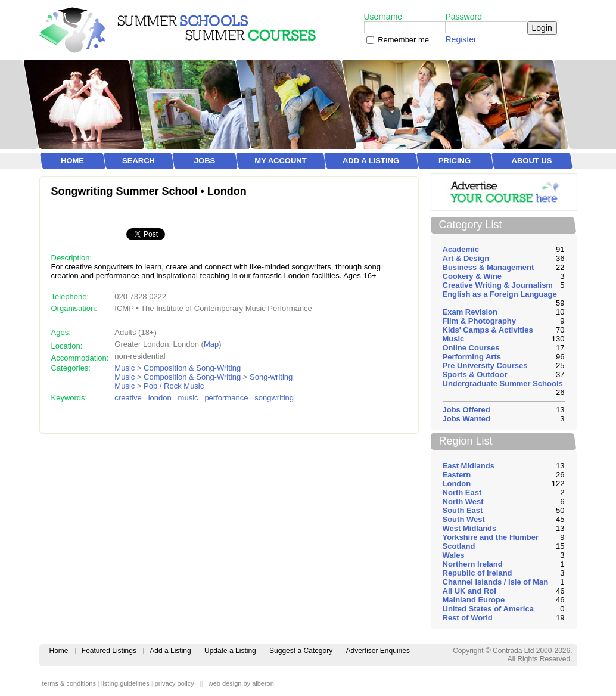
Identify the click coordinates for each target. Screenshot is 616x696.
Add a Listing (371, 161)
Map (211, 344)
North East (462, 493)
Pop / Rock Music (174, 386)
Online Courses (471, 348)
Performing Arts (472, 357)
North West (463, 501)
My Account (280, 161)
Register (461, 39)
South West (464, 519)
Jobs (205, 161)
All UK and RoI (469, 591)
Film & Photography (480, 321)
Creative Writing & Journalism (498, 285)
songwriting (274, 398)
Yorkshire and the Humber (491, 537)
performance (226, 398)
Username (383, 17)
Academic (461, 249)
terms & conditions (69, 683)
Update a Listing (230, 651)
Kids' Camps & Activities (488, 330)
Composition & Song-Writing (192, 368)
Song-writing (271, 377)
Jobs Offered (466, 410)
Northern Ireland (473, 564)
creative (128, 398)
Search (139, 161)
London (457, 484)
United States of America (488, 609)
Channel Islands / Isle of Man (496, 582)
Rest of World (468, 618)
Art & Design (466, 258)
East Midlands (469, 466)
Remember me (403, 40)
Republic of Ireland (477, 573)
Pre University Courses (485, 366)
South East (463, 510)
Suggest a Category (301, 651)
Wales (454, 555)
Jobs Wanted (466, 419)
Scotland (459, 546)
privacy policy (175, 683)
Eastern (457, 475)
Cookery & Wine (472, 276)
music (188, 398)
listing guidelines (125, 683)
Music (125, 368)
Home (72, 161)
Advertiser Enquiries (378, 651)
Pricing (455, 161)
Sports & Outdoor (475, 375)
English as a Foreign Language (500, 294)
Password (464, 17)
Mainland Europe (474, 600)
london (160, 398)
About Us (532, 161)
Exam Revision (470, 312)
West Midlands (470, 528)
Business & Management (489, 267)
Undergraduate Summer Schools (503, 383)
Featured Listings (109, 651)
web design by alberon (241, 683)
